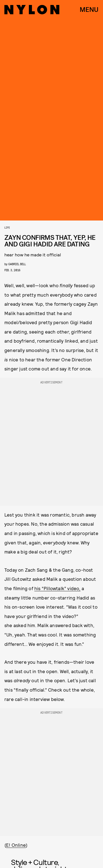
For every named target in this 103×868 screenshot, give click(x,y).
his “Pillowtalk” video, (57, 588)
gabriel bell (17, 264)
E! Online (16, 845)
